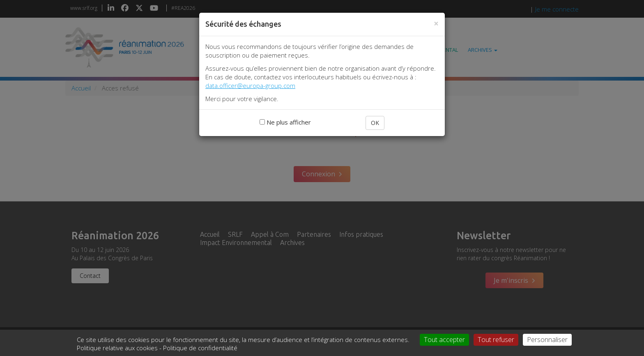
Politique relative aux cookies (117, 348)
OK (375, 123)
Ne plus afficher (285, 122)
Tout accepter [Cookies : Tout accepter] (444, 340)
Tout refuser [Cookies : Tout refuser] (496, 340)
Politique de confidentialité (200, 348)
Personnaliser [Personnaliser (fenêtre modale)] (547, 340)
